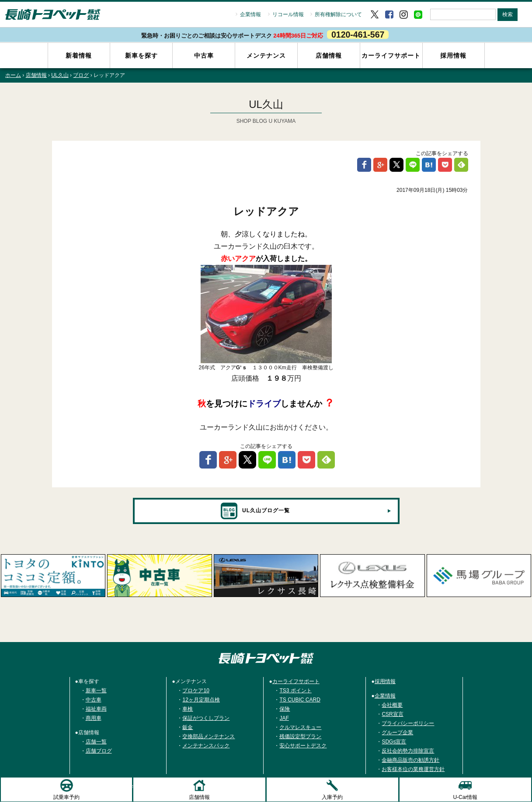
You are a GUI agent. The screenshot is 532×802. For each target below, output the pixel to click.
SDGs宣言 (394, 742)
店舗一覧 (96, 742)
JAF (284, 719)
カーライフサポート (391, 56)
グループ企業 (397, 733)
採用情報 (453, 56)
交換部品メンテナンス (209, 737)
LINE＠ (418, 15)
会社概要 (392, 705)
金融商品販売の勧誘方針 (410, 760)
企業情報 (250, 14)
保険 (285, 709)
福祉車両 (96, 709)
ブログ (81, 76)
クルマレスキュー (300, 728)
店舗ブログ (99, 751)
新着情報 (79, 56)
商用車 (94, 719)
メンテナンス (266, 56)
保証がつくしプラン (206, 719)
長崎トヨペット (53, 14)
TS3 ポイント (295, 691)
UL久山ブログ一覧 (255, 511)
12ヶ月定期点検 (201, 700)
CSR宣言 (392, 715)
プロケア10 (196, 691)
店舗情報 (329, 56)
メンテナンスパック (206, 746)
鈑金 (188, 728)
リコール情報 (288, 14)
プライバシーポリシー (408, 724)
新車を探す (141, 56)
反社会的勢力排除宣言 (408, 751)
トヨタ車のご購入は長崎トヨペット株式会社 (266, 659)
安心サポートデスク (303, 746)
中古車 (204, 56)
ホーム (13, 76)
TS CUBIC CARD (300, 700)
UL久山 (60, 76)
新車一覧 (96, 691)
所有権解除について (338, 14)
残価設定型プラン (300, 737)
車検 (188, 709)
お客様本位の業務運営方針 (413, 770)
